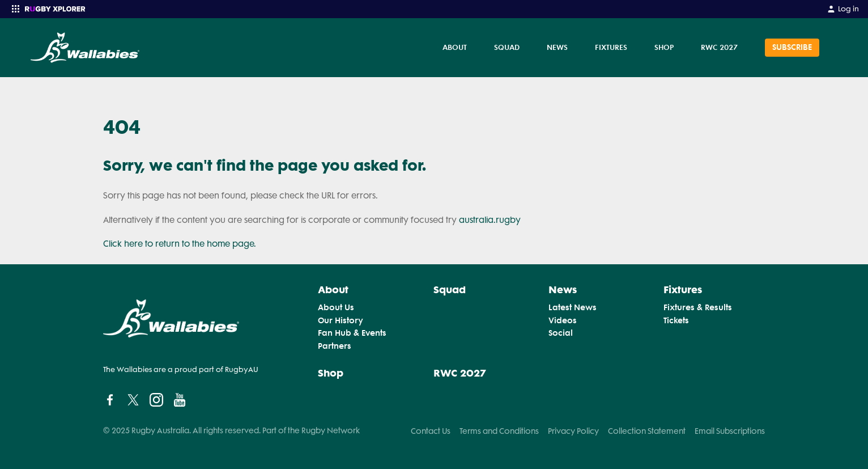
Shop (664, 47)
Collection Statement (647, 431)
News (557, 47)
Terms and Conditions (499, 431)
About (455, 47)
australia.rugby (490, 220)
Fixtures (611, 47)
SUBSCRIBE (792, 47)
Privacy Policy (573, 431)
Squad (507, 47)
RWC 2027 (719, 47)
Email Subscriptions (730, 431)
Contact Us (431, 431)
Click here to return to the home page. (180, 244)
